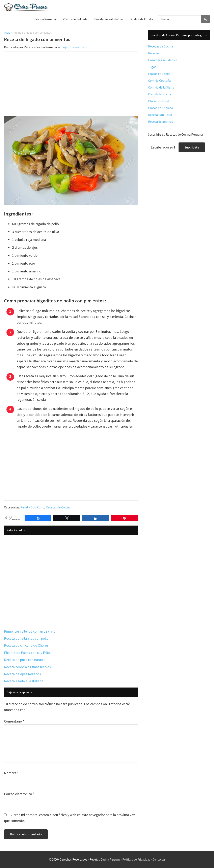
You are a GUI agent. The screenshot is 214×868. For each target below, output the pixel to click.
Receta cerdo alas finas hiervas (27, 667)
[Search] (206, 19)
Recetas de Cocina (58, 507)
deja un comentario (75, 47)
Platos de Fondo (159, 74)
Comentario (14, 721)
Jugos (152, 67)
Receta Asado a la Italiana (24, 681)
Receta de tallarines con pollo (26, 638)
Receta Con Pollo (32, 507)
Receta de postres (160, 122)
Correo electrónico (19, 794)
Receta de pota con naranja (25, 660)
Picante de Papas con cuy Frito (27, 653)
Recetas (154, 53)
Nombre (11, 773)
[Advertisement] (71, 85)
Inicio (7, 33)
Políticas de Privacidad (136, 859)
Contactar (159, 859)
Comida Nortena (159, 94)
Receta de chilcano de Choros (26, 645)
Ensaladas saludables (163, 60)
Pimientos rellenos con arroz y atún (31, 631)
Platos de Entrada (160, 108)
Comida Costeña (159, 80)
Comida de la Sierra (161, 87)
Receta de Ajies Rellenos (22, 674)
